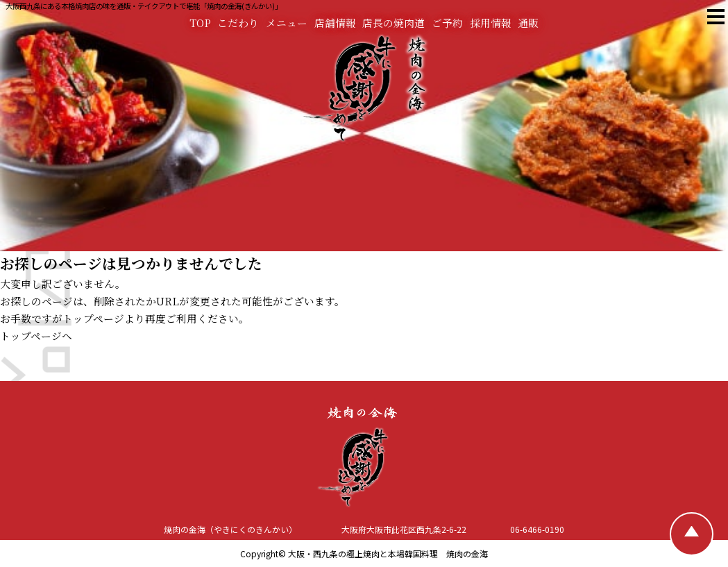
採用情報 (491, 23)
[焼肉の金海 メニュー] (715, 17)
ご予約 (447, 23)
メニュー (287, 23)
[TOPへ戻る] (692, 534)
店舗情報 (335, 23)
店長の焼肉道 (393, 23)
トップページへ (36, 336)
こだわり (238, 23)
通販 (528, 23)
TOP (200, 23)
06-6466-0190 (537, 529)
